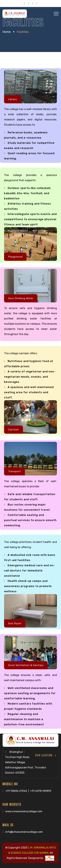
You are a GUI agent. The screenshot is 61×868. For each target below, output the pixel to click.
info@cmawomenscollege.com (24, 832)
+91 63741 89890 (41, 791)
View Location (45, 755)
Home (7, 32)
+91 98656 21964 (16, 791)
